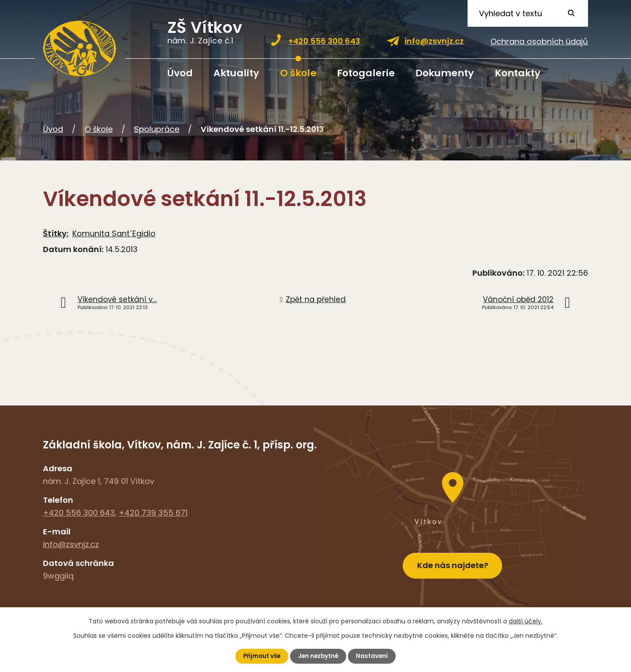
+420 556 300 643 (324, 41)
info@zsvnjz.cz (434, 41)
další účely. (526, 621)
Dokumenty (445, 73)
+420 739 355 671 (153, 513)
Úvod (180, 73)
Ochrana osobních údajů (539, 41)
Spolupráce (157, 129)
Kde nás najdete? (453, 562)
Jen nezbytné (319, 656)
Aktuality (236, 73)
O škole (298, 73)
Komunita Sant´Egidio (114, 233)
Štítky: (56, 233)
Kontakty (518, 73)
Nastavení (374, 656)
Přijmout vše (260, 656)
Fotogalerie (366, 73)
